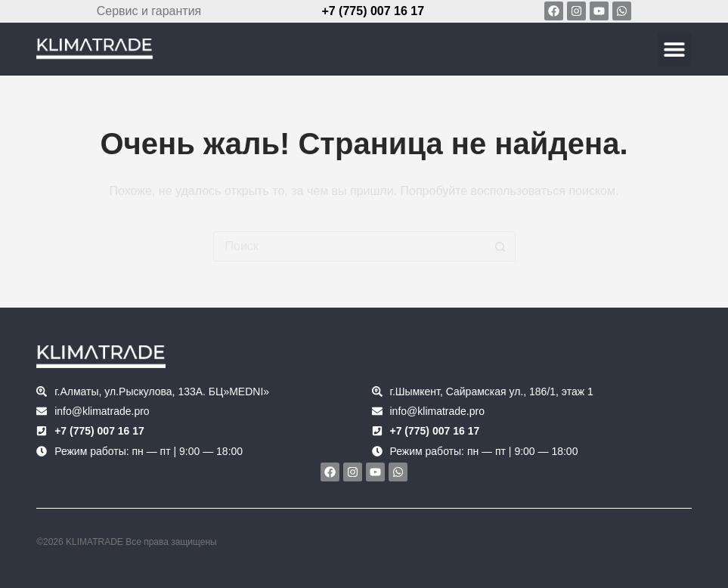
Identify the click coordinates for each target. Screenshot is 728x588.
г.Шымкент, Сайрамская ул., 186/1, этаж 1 (492, 391)
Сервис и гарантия (149, 11)
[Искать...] (349, 246)
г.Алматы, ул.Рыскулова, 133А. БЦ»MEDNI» (162, 391)
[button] (675, 50)
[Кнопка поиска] (500, 246)
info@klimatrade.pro (102, 411)
